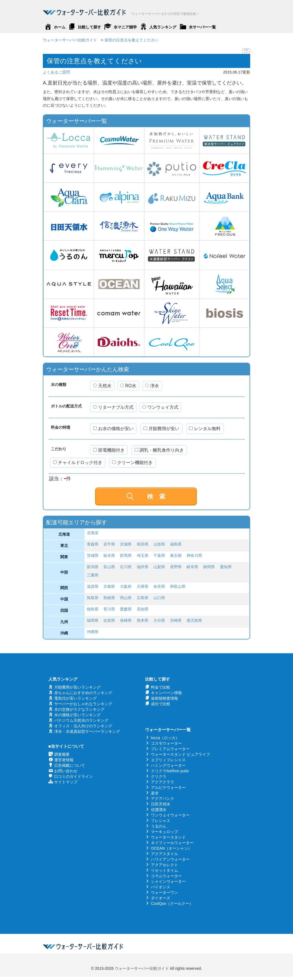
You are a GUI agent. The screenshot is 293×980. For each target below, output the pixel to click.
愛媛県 (126, 609)
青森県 (93, 544)
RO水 (128, 386)
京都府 (109, 586)
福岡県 (93, 620)
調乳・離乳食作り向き (159, 450)
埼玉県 (143, 555)
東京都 (176, 555)
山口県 (159, 598)
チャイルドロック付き (78, 463)
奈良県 (159, 586)
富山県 (109, 567)
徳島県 (93, 609)
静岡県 (209, 567)
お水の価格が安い (113, 429)
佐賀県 (109, 620)
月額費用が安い (161, 429)
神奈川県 (194, 555)
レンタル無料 (205, 429)
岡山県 (126, 598)
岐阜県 (192, 567)
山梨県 (159, 567)
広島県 (143, 598)
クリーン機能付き (132, 463)
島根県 (109, 598)
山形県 (159, 544)
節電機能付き (109, 450)
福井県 (143, 567)
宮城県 (126, 544)
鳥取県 (93, 598)
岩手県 (109, 544)
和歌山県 (178, 586)
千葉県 (159, 555)
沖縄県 (93, 632)
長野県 (176, 567)
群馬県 (126, 555)
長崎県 (126, 620)
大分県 (159, 620)
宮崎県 (176, 620)
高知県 (143, 609)
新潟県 (93, 567)
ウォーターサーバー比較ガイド (142, 968)
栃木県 (109, 555)
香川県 (109, 609)
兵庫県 (143, 586)
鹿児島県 (194, 620)
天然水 (102, 386)
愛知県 (226, 567)
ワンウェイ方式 (160, 407)
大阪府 (126, 586)
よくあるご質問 (56, 72)
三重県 (93, 575)
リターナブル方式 (113, 407)
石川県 (126, 567)
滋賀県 (93, 586)
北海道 (93, 533)
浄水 (152, 386)
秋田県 (143, 544)
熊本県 (143, 620)
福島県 (176, 544)
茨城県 (93, 555)
